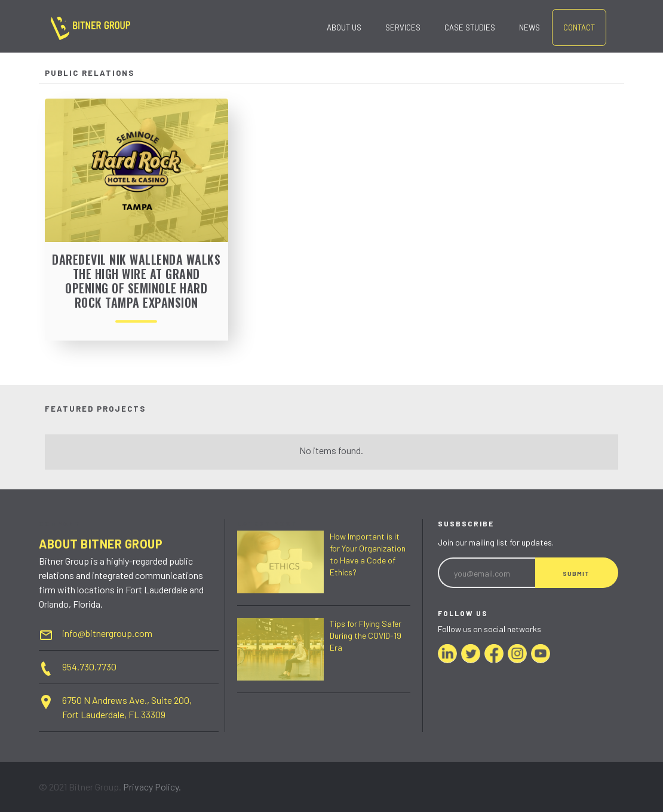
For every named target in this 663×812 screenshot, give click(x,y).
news (530, 27)
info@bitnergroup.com (107, 633)
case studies (470, 27)
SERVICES (403, 27)
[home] (90, 29)
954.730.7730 (89, 667)
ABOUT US (344, 27)
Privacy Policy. (152, 787)
